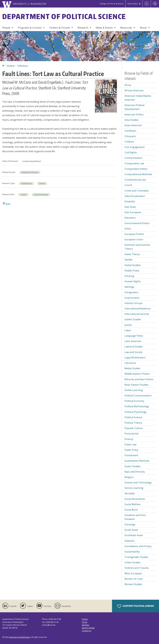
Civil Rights (131, 152)
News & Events (104, 28)
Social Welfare (132, 504)
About (143, 28)
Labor (128, 330)
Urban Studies (133, 562)
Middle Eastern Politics (137, 374)
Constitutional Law (135, 180)
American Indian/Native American (138, 98)
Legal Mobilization (135, 358)
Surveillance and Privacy (138, 546)
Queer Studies (132, 466)
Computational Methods (138, 174)
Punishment (131, 455)
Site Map (85, 625)
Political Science (133, 417)
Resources (126, 28)
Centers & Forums (60, 28)
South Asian (131, 530)
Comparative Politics (136, 169)
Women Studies (133, 584)
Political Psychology (136, 412)
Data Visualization (135, 196)
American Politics (134, 114)
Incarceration (132, 298)
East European (133, 212)
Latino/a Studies (134, 347)
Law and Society (41, 195)
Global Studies (133, 265)
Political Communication (138, 396)
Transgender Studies (136, 557)
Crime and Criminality (137, 191)
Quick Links (133, 4)
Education (130, 218)
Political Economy (134, 401)
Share (7, 204)
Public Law (130, 445)
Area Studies (132, 120)
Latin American (133, 341)
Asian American (133, 125)
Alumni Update (88, 628)
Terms (85, 622)
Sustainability (132, 552)
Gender (129, 260)
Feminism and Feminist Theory (137, 247)
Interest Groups (134, 303)
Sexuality (130, 493)
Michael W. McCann (30, 172)
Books (42, 183)
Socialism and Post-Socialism (135, 517)
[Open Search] (155, 4)
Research (83, 28)
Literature (130, 363)
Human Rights (133, 281)
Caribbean (130, 131)
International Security (137, 314)
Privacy (85, 619)
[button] (106, 96)
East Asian (130, 207)
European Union (134, 239)
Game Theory (132, 254)
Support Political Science (135, 606)
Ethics (128, 229)
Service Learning (134, 488)
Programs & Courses (30, 28)
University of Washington (20, 637)
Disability (130, 201)
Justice (128, 325)
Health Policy (132, 271)
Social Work (131, 510)
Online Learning (134, 390)
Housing (129, 276)
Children (129, 142)
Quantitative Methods (137, 461)
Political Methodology (137, 406)
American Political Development (134, 107)
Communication (133, 158)
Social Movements (135, 499)
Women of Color (134, 579)
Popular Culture (134, 428)
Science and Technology (138, 483)
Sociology (130, 524)
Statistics (130, 541)
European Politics (134, 234)
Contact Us (87, 631)
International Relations (138, 309)
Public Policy (131, 450)
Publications (23, 66)
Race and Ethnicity (135, 472)
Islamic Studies (133, 319)
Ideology (129, 287)
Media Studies (132, 368)
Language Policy (134, 336)
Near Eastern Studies (136, 385)
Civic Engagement (135, 147)
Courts (24, 195)
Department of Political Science (64, 16)
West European (133, 573)
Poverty (129, 439)
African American (134, 90)
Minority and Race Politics (139, 379)
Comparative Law (134, 163)
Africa (128, 85)
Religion (129, 477)
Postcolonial (131, 434)
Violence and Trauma (136, 568)
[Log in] (147, 4)
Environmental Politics (137, 223)
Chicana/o (130, 136)
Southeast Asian (134, 535)
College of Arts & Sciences (112, 4)
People (6, 28)
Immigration (131, 292)
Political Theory (133, 423)
